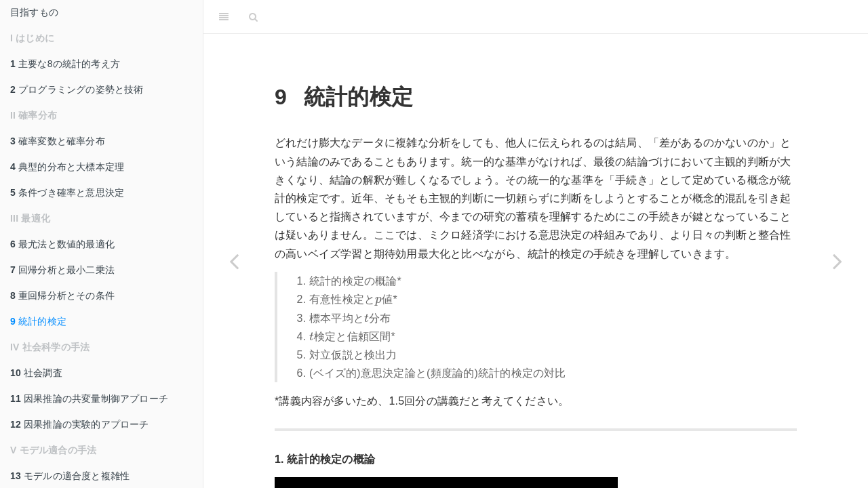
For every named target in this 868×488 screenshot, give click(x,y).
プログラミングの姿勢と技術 (77, 89)
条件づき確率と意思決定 (67, 192)
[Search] (253, 17)
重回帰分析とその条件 (62, 296)
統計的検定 (38, 321)
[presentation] (378, 301)
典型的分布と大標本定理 (67, 167)
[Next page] (837, 261)
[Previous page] (234, 261)
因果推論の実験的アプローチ (80, 424)
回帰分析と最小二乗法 (62, 270)
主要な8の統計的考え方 (65, 64)
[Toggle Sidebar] (224, 17)
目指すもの (34, 12)
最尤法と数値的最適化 (62, 244)
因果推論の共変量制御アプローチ (89, 399)
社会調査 (36, 373)
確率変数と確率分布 (58, 141)
